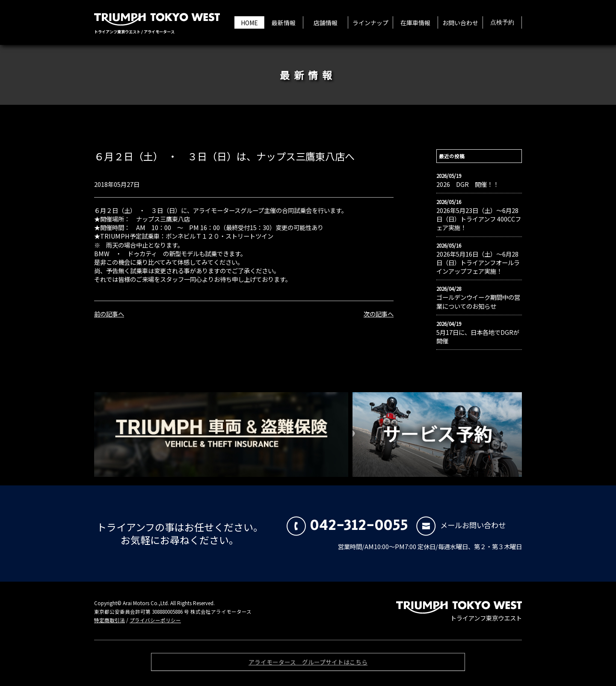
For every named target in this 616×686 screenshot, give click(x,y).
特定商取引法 (110, 620)
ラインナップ (370, 23)
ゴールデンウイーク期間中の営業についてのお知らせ (478, 302)
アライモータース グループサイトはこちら (308, 664)
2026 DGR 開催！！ (468, 184)
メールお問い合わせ (461, 525)
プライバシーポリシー (155, 620)
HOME (249, 23)
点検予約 (502, 23)
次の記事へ (379, 314)
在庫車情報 (415, 23)
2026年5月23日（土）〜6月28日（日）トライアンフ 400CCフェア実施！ (479, 219)
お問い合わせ (460, 23)
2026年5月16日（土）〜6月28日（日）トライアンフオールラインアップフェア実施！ (478, 263)
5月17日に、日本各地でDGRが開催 (478, 337)
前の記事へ (109, 314)
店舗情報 (326, 23)
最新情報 (284, 23)
